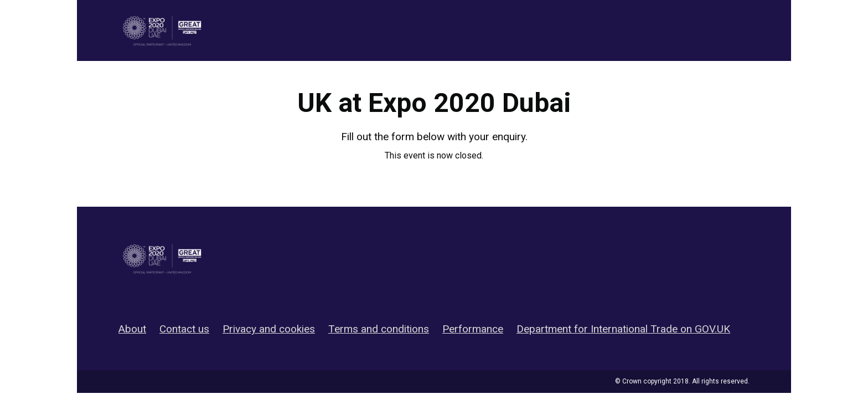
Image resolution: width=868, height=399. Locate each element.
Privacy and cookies (269, 329)
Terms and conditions (379, 329)
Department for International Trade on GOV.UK (623, 329)
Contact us (184, 329)
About (132, 329)
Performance (473, 329)
